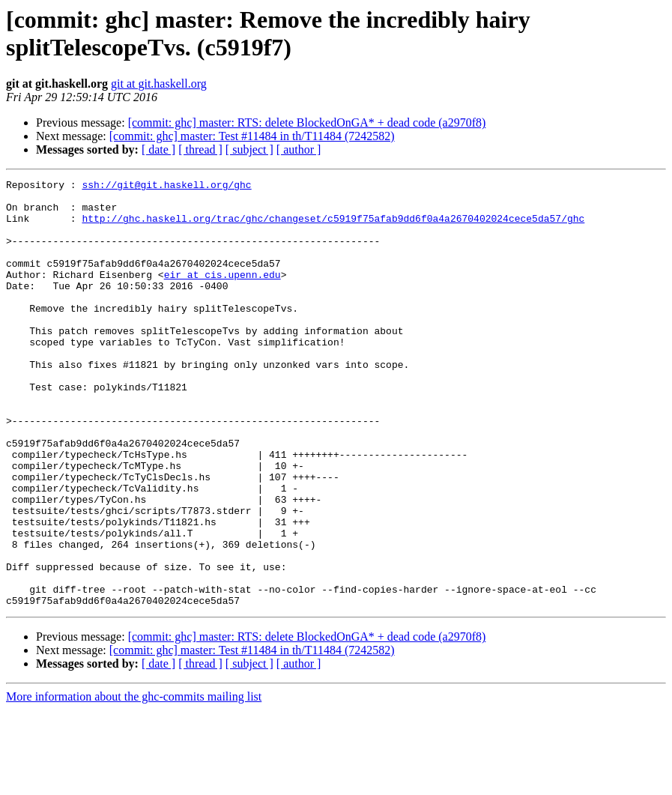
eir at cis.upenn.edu (223, 294)
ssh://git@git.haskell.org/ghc (166, 187)
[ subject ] (249, 149)
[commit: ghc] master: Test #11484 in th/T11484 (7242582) (252, 136)
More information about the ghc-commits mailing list (134, 782)
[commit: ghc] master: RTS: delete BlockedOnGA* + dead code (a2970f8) (307, 123)
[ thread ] (200, 149)
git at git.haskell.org (159, 84)
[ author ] (299, 149)
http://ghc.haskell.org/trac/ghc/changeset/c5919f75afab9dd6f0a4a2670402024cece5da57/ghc (333, 227)
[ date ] (158, 149)
